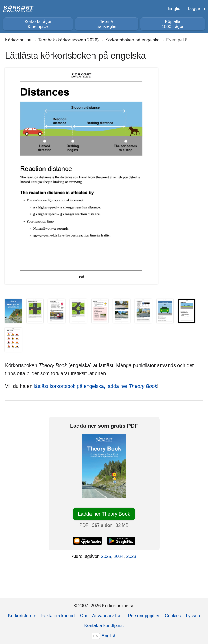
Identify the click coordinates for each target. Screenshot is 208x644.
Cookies (173, 616)
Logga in (196, 8)
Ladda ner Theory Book (104, 514)
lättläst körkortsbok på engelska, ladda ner (96, 386)
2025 (106, 556)
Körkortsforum (22, 616)
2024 (119, 556)
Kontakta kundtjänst (104, 625)
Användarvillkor (108, 616)
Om (84, 616)
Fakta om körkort (58, 616)
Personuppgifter (144, 616)
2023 (131, 556)
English (175, 8)
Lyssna (193, 616)
